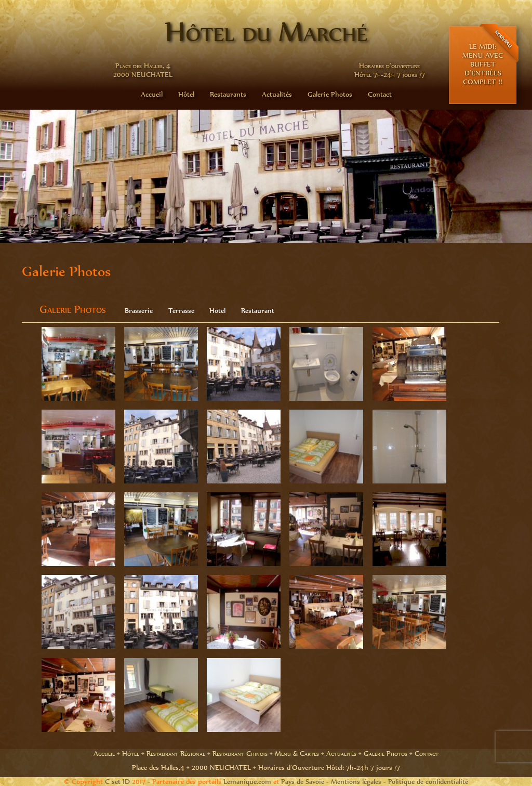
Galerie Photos (330, 94)
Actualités (277, 94)
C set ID (117, 782)
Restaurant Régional (176, 754)
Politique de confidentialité (428, 782)
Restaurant (258, 311)
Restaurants (228, 94)
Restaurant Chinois (240, 754)
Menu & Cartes (297, 754)
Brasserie (139, 311)
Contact (380, 94)
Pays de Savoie (303, 782)
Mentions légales (356, 782)
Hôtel (186, 94)
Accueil (152, 94)
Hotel (217, 311)
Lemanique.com (247, 782)
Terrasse (181, 311)
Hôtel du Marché (266, 31)
